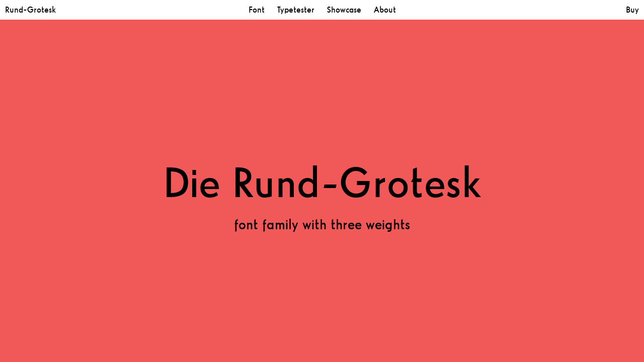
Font (257, 10)
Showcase (344, 10)
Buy (632, 10)
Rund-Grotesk (30, 10)
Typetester (296, 10)
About (385, 10)
